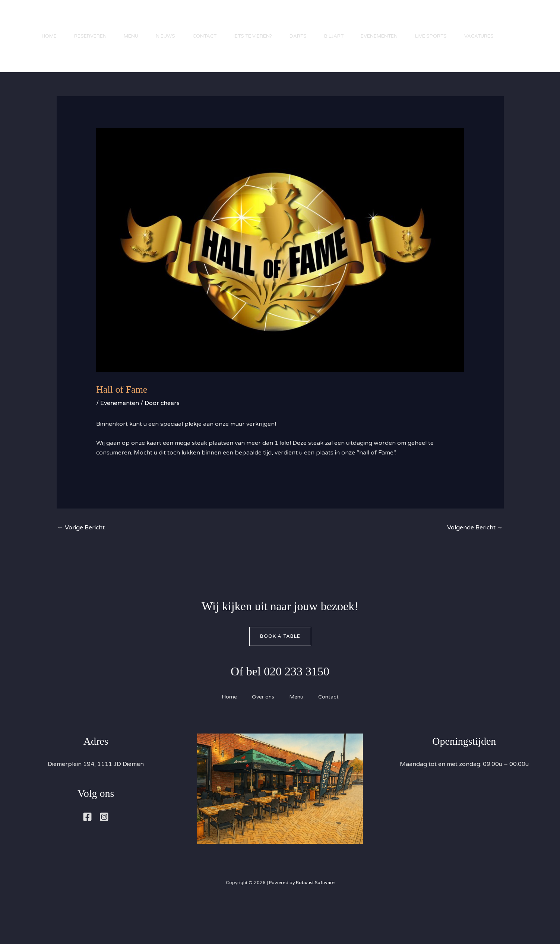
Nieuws (168, 20)
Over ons (263, 707)
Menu (133, 20)
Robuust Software (315, 892)
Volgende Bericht (475, 537)
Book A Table (280, 646)
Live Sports (441, 20)
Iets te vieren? (258, 20)
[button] (530, 46)
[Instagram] (104, 826)
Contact (209, 20)
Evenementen (388, 20)
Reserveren (91, 20)
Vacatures (56, 61)
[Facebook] (87, 826)
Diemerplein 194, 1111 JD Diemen (96, 774)
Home (48, 20)
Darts (305, 20)
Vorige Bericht (81, 537)
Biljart (342, 20)
